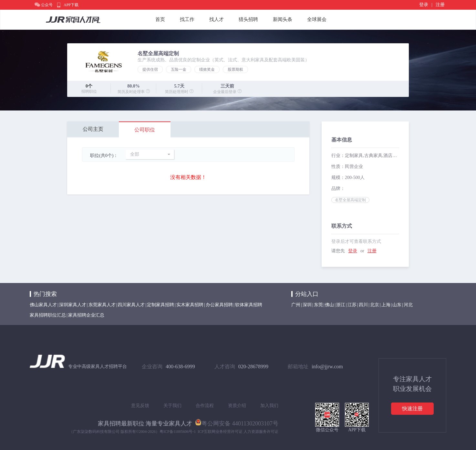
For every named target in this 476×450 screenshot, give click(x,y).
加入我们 (269, 406)
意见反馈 (140, 406)
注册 (440, 5)
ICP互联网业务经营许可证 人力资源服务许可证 (238, 432)
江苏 (352, 305)
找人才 (217, 19)
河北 (408, 305)
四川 (363, 305)
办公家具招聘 (219, 305)
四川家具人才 (131, 305)
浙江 (341, 305)
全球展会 (317, 19)
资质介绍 (237, 406)
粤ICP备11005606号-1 (178, 432)
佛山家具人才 (43, 305)
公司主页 (93, 129)
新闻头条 (283, 19)
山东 (397, 305)
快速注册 (412, 408)
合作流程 (205, 406)
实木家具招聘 (190, 305)
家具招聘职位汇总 (48, 315)
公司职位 (145, 130)
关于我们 (172, 406)
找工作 (187, 19)
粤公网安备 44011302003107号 (237, 422)
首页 (160, 19)
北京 (375, 305)
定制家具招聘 (160, 305)
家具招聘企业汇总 (86, 315)
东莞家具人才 (102, 305)
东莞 (318, 305)
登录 (424, 5)
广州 (296, 305)
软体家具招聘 (249, 305)
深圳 (307, 305)
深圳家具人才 (73, 305)
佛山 (329, 305)
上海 (386, 305)
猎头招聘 (248, 19)
